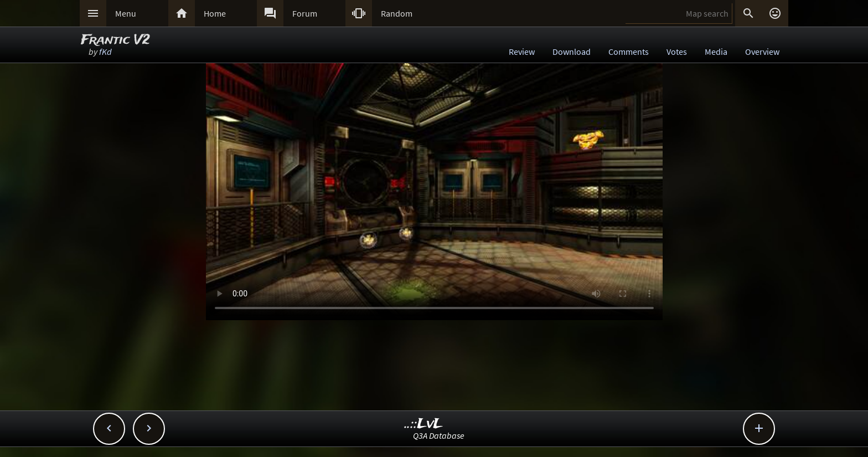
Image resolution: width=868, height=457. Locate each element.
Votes (677, 52)
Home (215, 13)
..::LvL (424, 424)
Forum (305, 13)
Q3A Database (439, 435)
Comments (629, 52)
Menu (126, 13)
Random (397, 13)
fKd (105, 52)
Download (572, 52)
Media (716, 52)
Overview (762, 52)
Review (522, 52)
